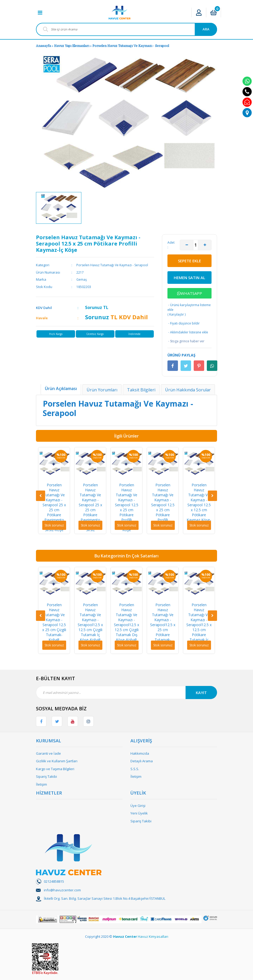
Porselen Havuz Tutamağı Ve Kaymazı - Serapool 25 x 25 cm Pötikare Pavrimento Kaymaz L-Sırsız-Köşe (54, 507)
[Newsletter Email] (126, 693)
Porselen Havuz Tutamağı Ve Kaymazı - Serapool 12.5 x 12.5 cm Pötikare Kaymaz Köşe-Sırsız (199, 505)
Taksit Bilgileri (141, 390)
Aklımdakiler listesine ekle (188, 332)
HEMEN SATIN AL (189, 278)
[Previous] (41, 496)
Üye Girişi (138, 806)
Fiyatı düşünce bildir (184, 323)
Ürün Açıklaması (61, 388)
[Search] (126, 29)
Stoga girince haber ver (186, 341)
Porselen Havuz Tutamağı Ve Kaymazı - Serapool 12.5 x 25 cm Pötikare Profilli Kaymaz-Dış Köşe (127, 507)
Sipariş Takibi (46, 776)
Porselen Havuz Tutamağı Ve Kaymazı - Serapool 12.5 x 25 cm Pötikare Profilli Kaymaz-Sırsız (163, 505)
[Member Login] (199, 12)
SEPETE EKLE (189, 261)
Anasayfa (43, 46)
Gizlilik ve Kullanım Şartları (57, 761)
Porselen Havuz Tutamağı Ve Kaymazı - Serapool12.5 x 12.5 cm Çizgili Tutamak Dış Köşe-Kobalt (126, 622)
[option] (59, 208)
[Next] (212, 496)
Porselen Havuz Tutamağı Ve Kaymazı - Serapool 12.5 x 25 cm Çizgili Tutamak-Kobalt (54, 622)
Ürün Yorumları (102, 390)
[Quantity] (196, 245)
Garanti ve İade (48, 753)
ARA (206, 29)
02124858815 (54, 881)
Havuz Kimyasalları (153, 936)
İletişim (41, 784)
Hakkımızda (140, 753)
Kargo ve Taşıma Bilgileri (55, 769)
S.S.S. (135, 769)
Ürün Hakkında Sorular (188, 390)
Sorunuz (94, 307)
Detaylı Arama (142, 761)
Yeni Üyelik (139, 813)
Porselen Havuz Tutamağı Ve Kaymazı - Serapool (131, 46)
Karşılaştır (177, 314)
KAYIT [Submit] (201, 693)
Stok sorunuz (54, 525)
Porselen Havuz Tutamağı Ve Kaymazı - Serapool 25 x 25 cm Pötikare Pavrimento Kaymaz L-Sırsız (90, 507)
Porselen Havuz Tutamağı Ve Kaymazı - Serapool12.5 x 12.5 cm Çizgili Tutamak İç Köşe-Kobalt (90, 622)
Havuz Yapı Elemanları (72, 46)
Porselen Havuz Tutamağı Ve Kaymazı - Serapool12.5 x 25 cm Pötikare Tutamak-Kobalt (163, 625)
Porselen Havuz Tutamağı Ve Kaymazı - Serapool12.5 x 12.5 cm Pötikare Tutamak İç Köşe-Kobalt (199, 625)
